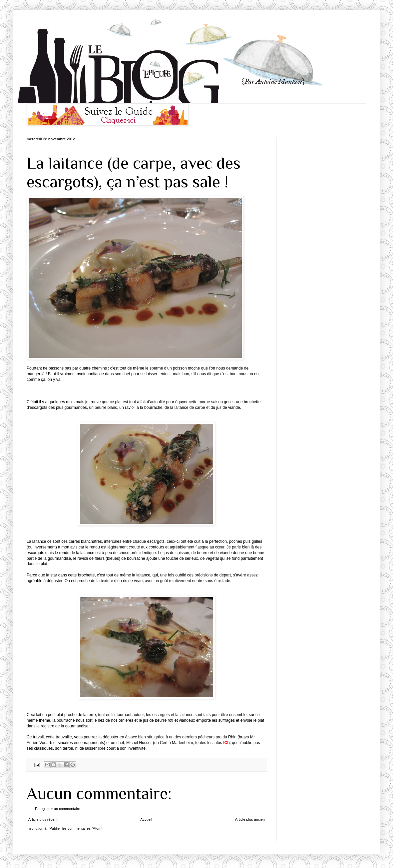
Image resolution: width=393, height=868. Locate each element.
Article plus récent (43, 819)
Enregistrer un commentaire (58, 809)
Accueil (146, 819)
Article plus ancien (250, 819)
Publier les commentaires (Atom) (76, 828)
